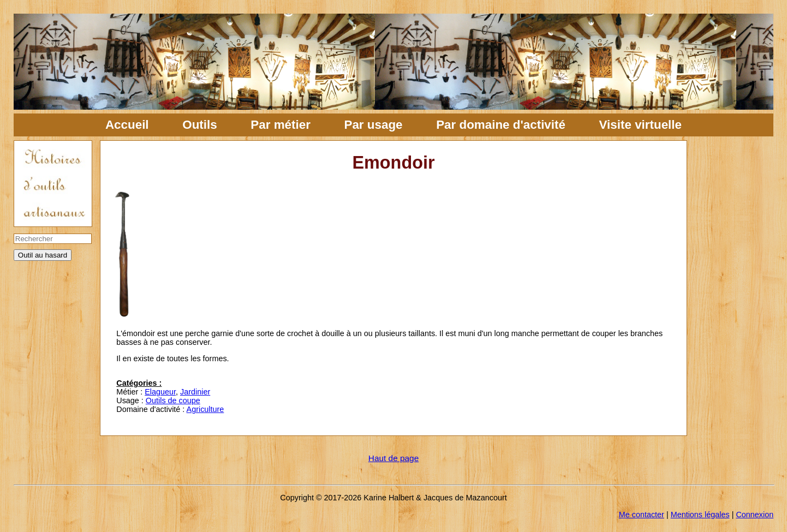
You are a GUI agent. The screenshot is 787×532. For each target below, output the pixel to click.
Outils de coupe (173, 401)
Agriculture (205, 409)
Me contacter (642, 515)
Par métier (281, 125)
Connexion (755, 515)
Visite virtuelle (640, 125)
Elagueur (160, 392)
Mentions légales (700, 515)
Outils (199, 125)
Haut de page (393, 458)
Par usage (373, 125)
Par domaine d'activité (501, 125)
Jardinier (195, 392)
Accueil (127, 125)
